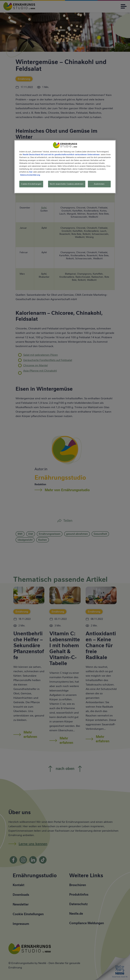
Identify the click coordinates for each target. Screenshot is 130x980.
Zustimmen (99, 184)
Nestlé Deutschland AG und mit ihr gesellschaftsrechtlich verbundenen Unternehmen (61, 154)
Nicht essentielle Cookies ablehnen (67, 184)
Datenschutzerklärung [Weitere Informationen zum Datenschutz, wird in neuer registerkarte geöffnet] (30, 175)
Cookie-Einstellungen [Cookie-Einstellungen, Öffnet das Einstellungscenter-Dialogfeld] (31, 184)
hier (31, 172)
